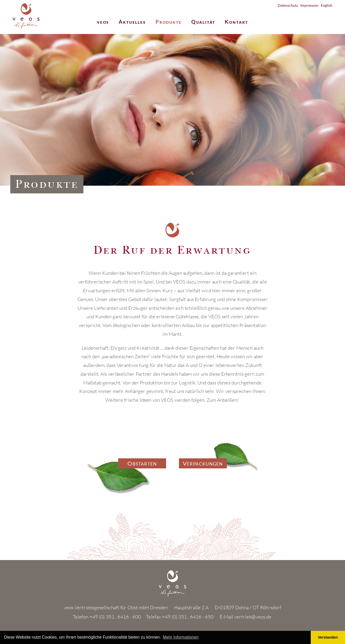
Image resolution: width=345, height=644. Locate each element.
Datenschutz (288, 5)
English (327, 5)
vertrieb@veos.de (253, 617)
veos (103, 22)
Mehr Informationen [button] (181, 637)
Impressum (309, 5)
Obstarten (142, 464)
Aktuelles (132, 22)
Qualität (203, 22)
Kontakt (236, 22)
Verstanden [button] (328, 637)
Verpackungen (203, 464)
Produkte (169, 22)
